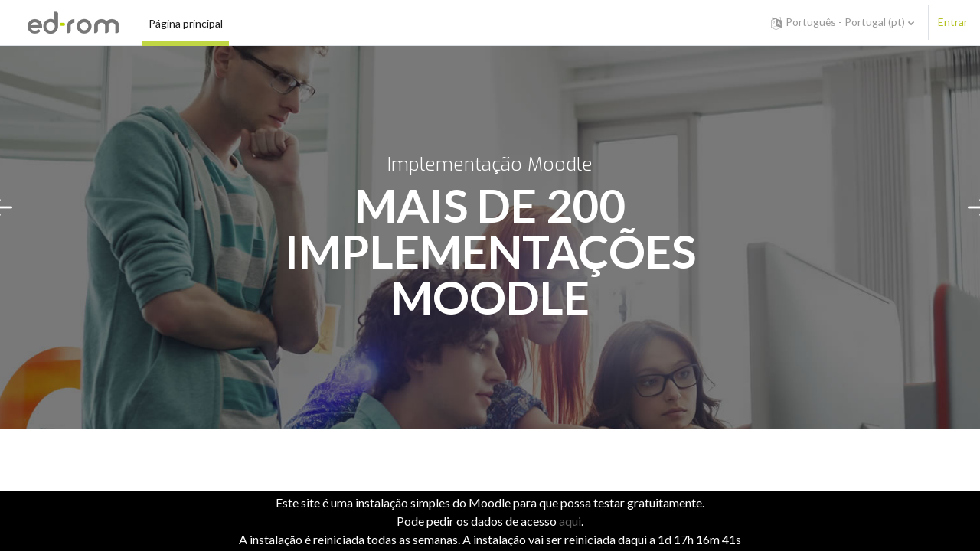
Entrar (953, 22)
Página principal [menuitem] (186, 23)
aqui (570, 521)
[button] (843, 23)
